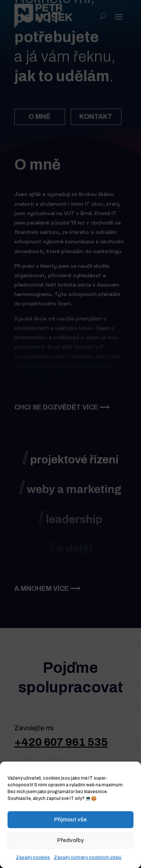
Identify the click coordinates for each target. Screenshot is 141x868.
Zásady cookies (33, 857)
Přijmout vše (70, 819)
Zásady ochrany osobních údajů (88, 857)
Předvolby (70, 840)
